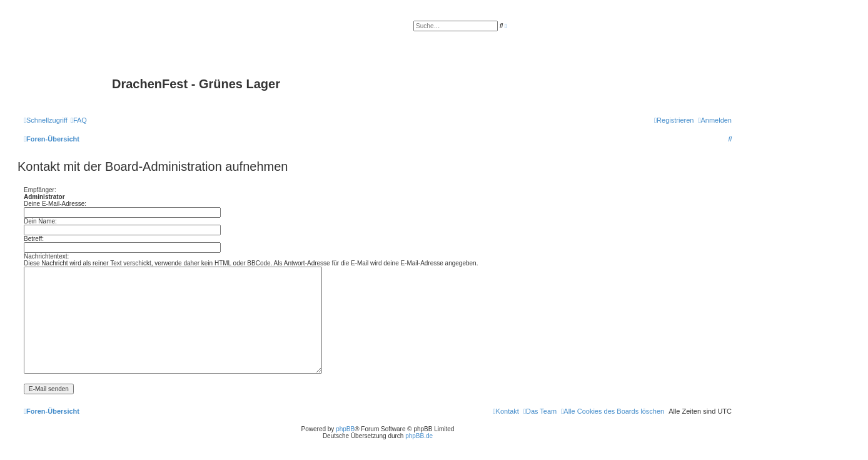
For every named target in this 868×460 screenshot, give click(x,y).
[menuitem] (79, 120)
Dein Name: (40, 221)
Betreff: (34, 239)
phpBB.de (419, 436)
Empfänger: (40, 190)
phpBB (345, 429)
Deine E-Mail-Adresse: (55, 204)
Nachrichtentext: (46, 256)
